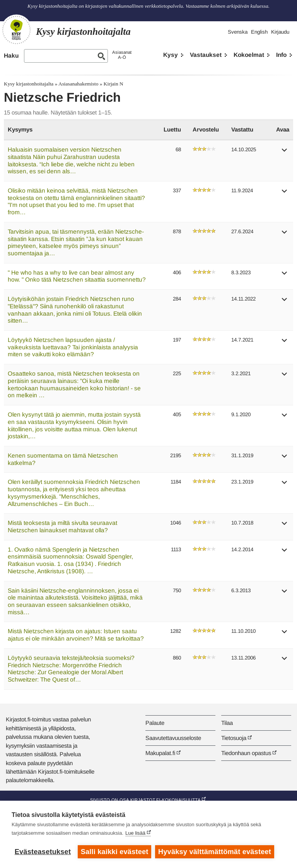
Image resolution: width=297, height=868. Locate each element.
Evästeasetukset (43, 852)
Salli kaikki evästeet (115, 852)
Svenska (238, 32)
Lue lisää (135, 833)
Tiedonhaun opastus (246, 753)
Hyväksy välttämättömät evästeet (215, 852)
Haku (11, 56)
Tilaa (227, 723)
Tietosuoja (234, 738)
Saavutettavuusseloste (173, 738)
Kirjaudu (280, 32)
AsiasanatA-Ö (122, 55)
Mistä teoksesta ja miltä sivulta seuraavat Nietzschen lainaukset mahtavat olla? (62, 526)
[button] (285, 153)
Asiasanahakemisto (78, 84)
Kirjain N (114, 84)
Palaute (155, 723)
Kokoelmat (249, 55)
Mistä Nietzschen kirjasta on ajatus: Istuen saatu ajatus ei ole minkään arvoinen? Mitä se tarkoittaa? (76, 635)
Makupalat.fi (160, 753)
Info (281, 55)
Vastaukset (206, 55)
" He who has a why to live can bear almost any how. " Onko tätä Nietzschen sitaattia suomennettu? (77, 276)
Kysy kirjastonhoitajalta (29, 84)
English (259, 32)
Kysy (171, 55)
